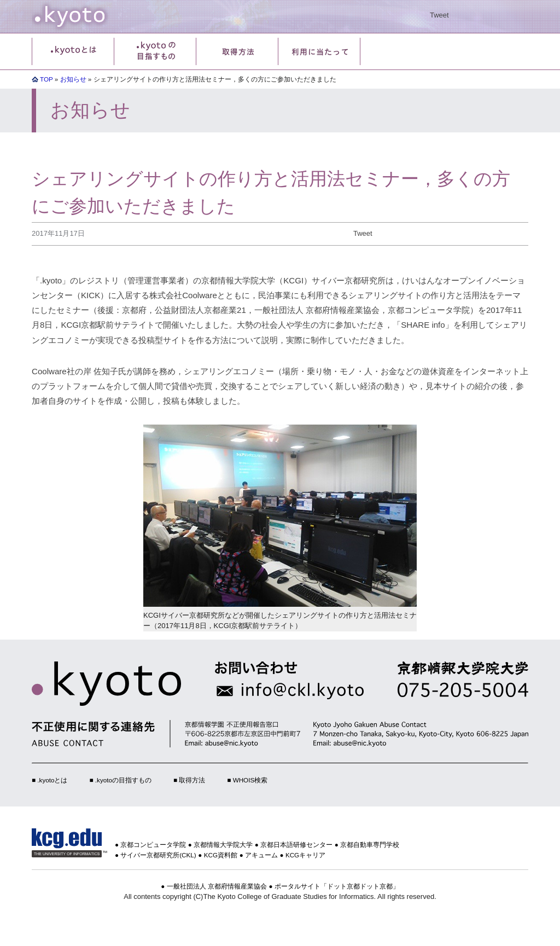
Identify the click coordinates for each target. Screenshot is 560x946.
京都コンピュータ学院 (153, 845)
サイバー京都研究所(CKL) (158, 855)
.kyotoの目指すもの (123, 780)
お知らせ (73, 79)
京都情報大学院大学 (223, 845)
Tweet (439, 15)
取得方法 (192, 780)
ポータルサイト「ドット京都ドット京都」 (337, 886)
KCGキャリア (305, 855)
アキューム (261, 855)
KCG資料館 (221, 855)
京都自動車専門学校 (370, 845)
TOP (46, 79)
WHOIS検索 (250, 780)
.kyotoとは (52, 780)
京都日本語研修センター (296, 845)
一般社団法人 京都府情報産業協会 (217, 886)
